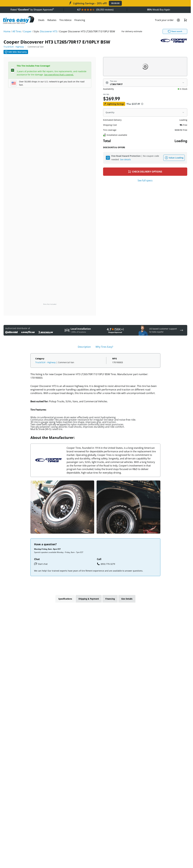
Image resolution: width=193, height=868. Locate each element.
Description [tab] (84, 347)
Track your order (164, 20)
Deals (41, 20)
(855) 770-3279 (106, 564)
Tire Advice (65, 20)
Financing (80, 20)
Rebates (52, 20)
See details (125, 159)
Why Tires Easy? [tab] (104, 347)
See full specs (145, 180)
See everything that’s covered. (59, 75)
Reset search (154, 31)
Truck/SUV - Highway (14, 47)
